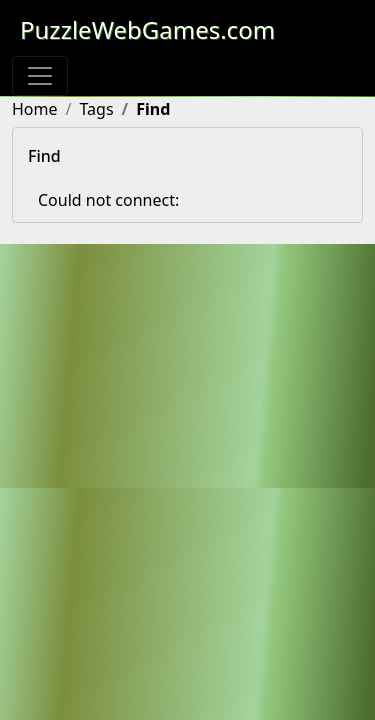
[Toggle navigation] (40, 76)
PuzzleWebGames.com (147, 29)
